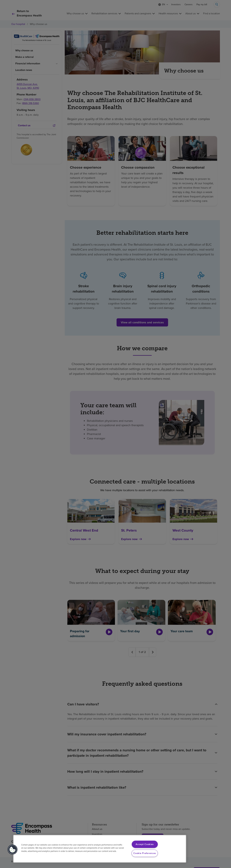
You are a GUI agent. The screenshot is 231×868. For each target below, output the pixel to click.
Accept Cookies (145, 844)
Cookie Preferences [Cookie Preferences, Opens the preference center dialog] (145, 853)
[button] (13, 850)
